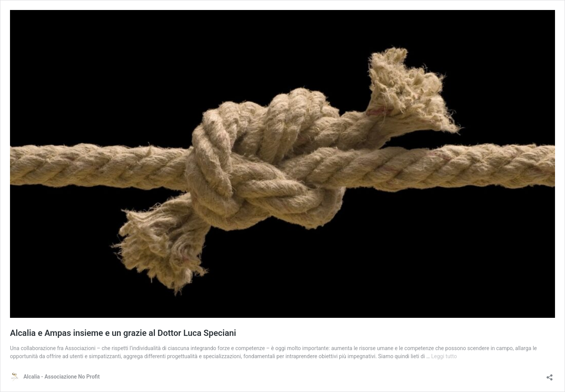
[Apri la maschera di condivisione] (550, 375)
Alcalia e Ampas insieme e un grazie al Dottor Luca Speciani (123, 333)
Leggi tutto (444, 356)
